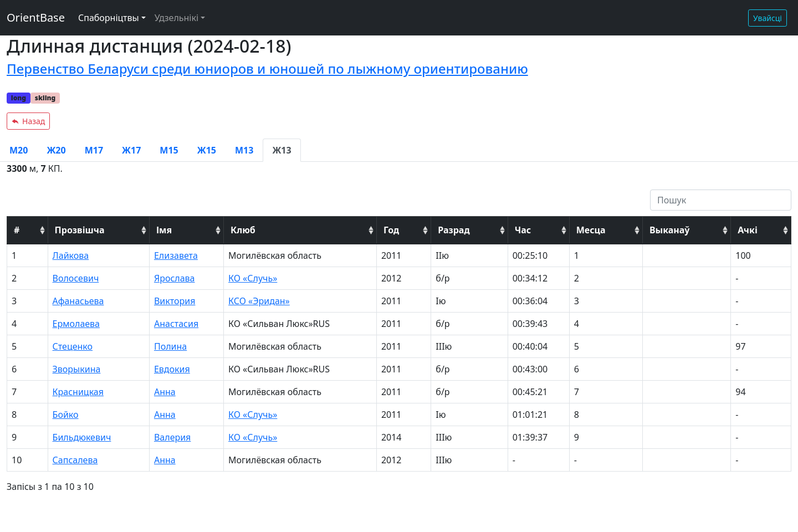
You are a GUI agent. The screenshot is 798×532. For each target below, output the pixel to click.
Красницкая (78, 392)
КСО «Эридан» (259, 301)
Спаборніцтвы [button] (109, 18)
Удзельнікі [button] (177, 18)
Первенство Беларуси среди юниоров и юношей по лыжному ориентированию (267, 68)
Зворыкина (77, 369)
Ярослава (175, 278)
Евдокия (172, 369)
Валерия (172, 437)
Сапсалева (75, 460)
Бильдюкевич (82, 437)
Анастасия (176, 324)
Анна (165, 392)
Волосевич (76, 278)
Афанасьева (78, 301)
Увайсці (768, 18)
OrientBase (36, 17)
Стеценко (73, 346)
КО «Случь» (253, 278)
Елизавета (176, 255)
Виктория (175, 301)
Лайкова (71, 255)
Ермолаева (76, 324)
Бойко (66, 415)
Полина (170, 346)
